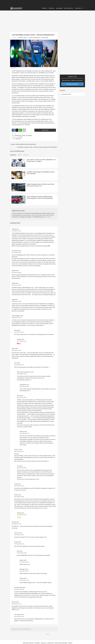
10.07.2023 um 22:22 (16, 253)
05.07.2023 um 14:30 (19, 544)
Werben (70, 643)
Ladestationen (18, 136)
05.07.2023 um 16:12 (24, 562)
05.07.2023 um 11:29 (16, 604)
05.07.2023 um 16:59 (19, 589)
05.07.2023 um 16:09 (19, 497)
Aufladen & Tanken (23, 38)
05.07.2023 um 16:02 (16, 285)
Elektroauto (18, 139)
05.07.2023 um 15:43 (22, 397)
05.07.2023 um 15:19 (24, 386)
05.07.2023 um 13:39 (16, 318)
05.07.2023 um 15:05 (22, 553)
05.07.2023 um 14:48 (16, 301)
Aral (19, 137)
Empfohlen (13, 155)
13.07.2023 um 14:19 (22, 515)
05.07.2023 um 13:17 (19, 451)
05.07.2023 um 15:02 (22, 468)
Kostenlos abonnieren (72, 84)
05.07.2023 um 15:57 (19, 332)
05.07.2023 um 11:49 (16, 350)
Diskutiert (26, 155)
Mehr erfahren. (48, 217)
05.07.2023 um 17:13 (24, 571)
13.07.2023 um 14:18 (24, 433)
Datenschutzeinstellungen (61, 643)
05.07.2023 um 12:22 (19, 365)
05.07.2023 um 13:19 (22, 374)
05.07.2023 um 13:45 (19, 486)
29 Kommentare (44, 38)
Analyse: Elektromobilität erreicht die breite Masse (24, 144)
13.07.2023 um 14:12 (22, 341)
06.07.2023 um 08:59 (16, 272)
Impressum (44, 643)
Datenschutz (50, 643)
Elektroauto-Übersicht (28, 643)
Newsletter (46, 130)
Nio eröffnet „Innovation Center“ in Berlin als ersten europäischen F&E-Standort (37, 147)
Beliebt (20, 155)
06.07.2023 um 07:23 (24, 580)
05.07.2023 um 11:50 (19, 616)
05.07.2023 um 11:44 (16, 524)
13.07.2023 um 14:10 (16, 231)
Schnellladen (29, 136)
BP (22, 137)
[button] (13, 130)
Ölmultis (23, 136)
